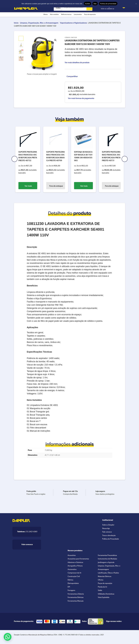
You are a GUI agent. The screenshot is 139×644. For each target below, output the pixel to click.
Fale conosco (108, 533)
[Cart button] (122, 8)
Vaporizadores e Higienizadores (73, 23)
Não (95, 4)
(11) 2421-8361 (27, 532)
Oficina (101, 582)
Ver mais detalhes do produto (77, 62)
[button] (55, 40)
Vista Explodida (104, 601)
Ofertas (45, 15)
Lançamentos (78, 15)
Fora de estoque (56, 186)
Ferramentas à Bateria (76, 598)
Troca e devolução (110, 537)
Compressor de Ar (75, 575)
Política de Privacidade (112, 540)
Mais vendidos (54, 15)
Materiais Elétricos (105, 579)
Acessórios (72, 556)
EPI (69, 590)
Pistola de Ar (103, 590)
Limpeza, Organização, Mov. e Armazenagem (39, 23)
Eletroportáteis (74, 586)
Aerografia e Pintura (76, 567)
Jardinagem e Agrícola (107, 563)
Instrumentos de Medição (108, 559)
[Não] (136, 4)
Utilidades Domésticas (107, 598)
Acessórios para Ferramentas (79, 559)
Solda (100, 594)
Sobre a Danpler (109, 525)
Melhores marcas (66, 15)
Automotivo (72, 571)
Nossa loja (106, 529)
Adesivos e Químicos (76, 563)
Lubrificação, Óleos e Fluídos (110, 575)
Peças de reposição (90, 15)
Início (16, 23)
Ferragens (72, 594)
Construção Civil (74, 579)
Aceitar (88, 4)
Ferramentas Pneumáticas (108, 556)
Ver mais (28, 186)
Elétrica (71, 582)
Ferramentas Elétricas (76, 601)
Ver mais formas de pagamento (81, 98)
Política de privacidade (108, 4)
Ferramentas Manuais (76, 605)
